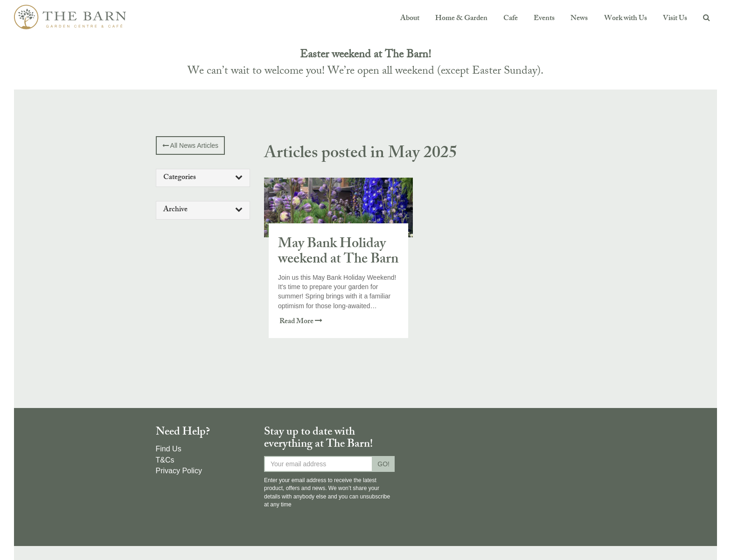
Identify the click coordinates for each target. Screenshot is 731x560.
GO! (383, 464)
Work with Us (626, 19)
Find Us (169, 449)
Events (544, 19)
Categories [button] (203, 178)
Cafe (511, 19)
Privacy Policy (179, 471)
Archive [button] (203, 210)
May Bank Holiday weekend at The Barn (338, 252)
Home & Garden (461, 19)
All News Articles (191, 145)
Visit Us (675, 19)
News (579, 19)
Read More (301, 322)
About (410, 19)
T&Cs (165, 460)
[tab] (203, 178)
